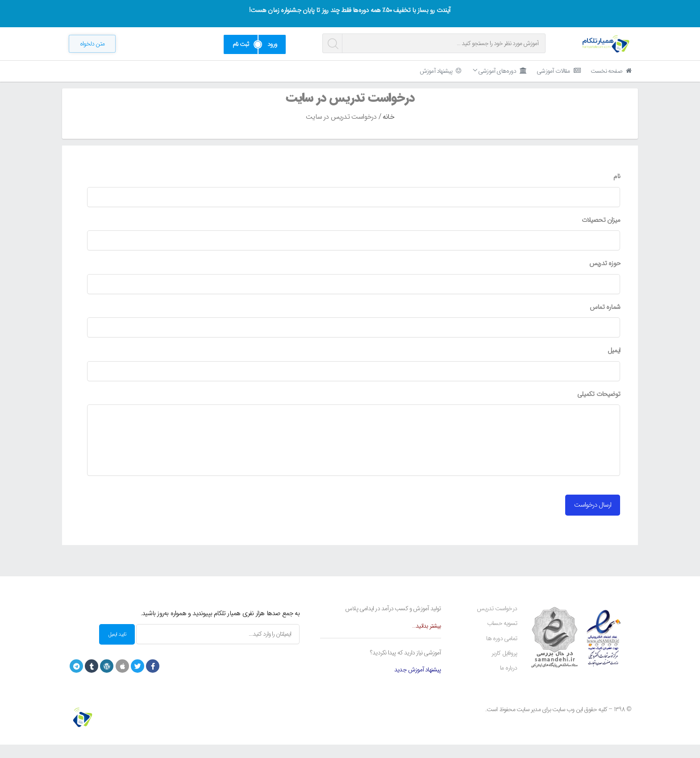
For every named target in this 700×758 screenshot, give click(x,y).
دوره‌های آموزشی (499, 71)
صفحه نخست (611, 71)
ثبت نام (241, 44)
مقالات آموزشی (558, 71)
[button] (92, 44)
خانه (388, 130)
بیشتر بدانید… (427, 639)
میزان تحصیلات (601, 234)
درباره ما (508, 681)
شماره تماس (605, 321)
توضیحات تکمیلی (599, 408)
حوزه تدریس (605, 277)
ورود (272, 44)
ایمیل (614, 364)
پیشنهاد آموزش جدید (418, 683)
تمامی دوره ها (502, 652)
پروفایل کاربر (504, 666)
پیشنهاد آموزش (440, 71)
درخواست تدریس (497, 622)
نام (617, 190)
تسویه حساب (502, 637)
